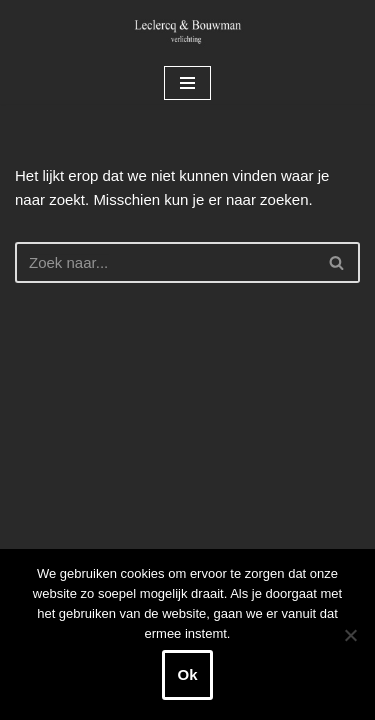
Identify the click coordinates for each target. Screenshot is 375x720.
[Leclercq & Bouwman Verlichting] (188, 31)
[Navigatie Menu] (187, 83)
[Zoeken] (165, 262)
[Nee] (350, 635)
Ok (187, 674)
